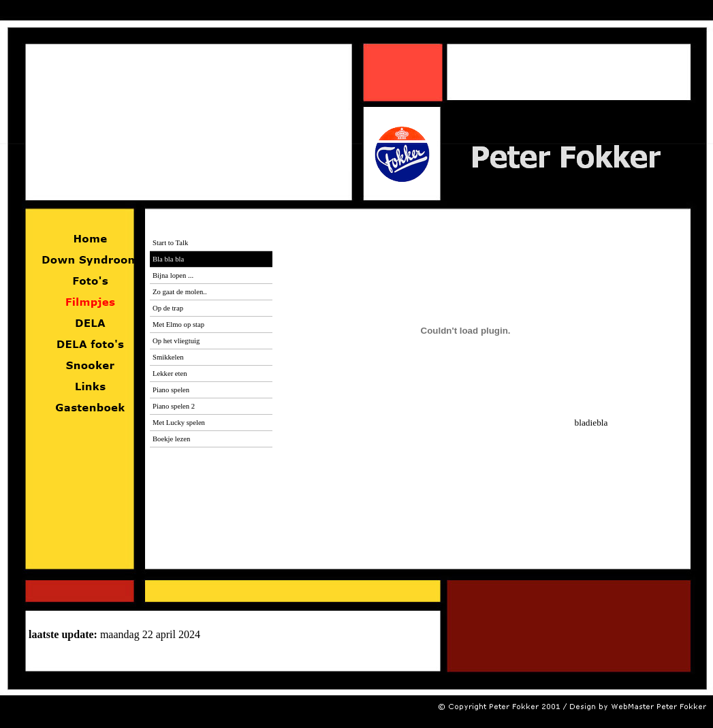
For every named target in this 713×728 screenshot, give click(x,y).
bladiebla (482, 423)
